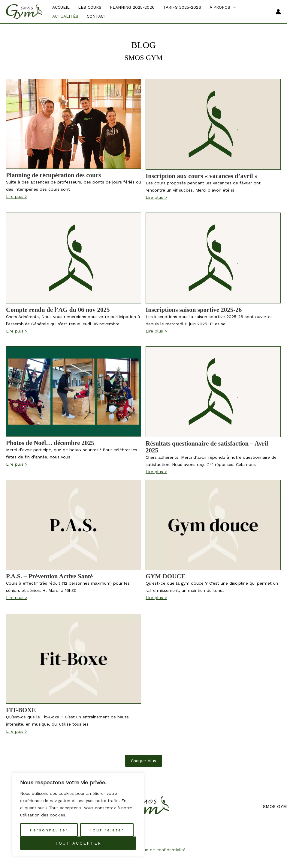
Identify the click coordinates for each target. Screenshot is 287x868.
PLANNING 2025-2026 (132, 7)
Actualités (65, 16)
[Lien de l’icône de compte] (278, 12)
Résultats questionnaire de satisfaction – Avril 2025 (207, 447)
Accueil (61, 7)
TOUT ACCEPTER (78, 843)
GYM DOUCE (165, 576)
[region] (78, 814)
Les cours (90, 7)
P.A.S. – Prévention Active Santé (49, 576)
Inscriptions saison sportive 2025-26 (194, 310)
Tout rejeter (107, 830)
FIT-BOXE (21, 710)
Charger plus (143, 761)
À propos (223, 7)
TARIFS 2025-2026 (182, 7)
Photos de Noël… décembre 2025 (50, 443)
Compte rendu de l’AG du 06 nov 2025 (58, 310)
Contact (97, 16)
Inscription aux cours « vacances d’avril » (202, 176)
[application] (233, 7)
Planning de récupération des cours (53, 175)
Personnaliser (49, 830)
